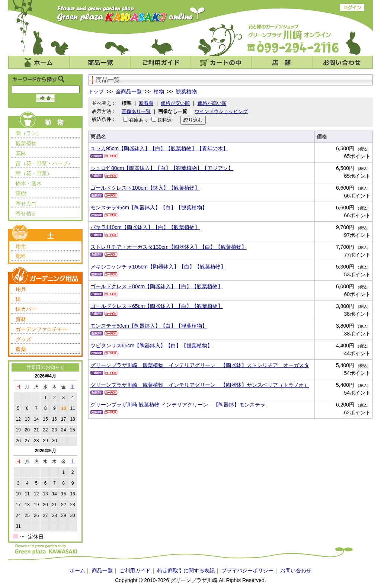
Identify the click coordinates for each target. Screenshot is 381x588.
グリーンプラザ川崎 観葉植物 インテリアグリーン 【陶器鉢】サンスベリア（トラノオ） (200, 385)
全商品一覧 (129, 91)
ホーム (39, 62)
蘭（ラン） (29, 133)
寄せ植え (26, 213)
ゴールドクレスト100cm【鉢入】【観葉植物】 (145, 188)
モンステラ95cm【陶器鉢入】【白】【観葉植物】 (149, 208)
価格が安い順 (175, 103)
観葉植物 (26, 143)
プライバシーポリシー (247, 571)
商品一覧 (100, 62)
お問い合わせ (342, 62)
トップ (96, 91)
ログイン (352, 7)
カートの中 (221, 62)
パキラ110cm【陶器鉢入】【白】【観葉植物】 (145, 227)
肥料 (21, 256)
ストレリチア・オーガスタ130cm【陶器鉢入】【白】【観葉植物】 (169, 247)
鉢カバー (26, 309)
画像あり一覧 (136, 111)
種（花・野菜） (34, 173)
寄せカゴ (26, 203)
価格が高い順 (212, 103)
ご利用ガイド (161, 62)
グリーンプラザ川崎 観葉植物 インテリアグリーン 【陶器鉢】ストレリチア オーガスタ (200, 365)
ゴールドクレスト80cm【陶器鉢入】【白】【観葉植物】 (157, 286)
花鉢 (21, 153)
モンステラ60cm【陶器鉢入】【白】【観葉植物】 (149, 326)
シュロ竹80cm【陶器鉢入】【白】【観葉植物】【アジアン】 (162, 168)
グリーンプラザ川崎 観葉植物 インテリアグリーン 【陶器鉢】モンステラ (178, 405)
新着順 (146, 103)
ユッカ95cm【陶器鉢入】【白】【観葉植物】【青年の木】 (159, 148)
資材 (21, 319)
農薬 (21, 349)
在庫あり (139, 120)
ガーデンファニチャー (42, 329)
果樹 (21, 193)
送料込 (165, 120)
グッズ (23, 339)
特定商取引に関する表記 (186, 571)
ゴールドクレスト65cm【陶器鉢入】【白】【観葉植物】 (157, 306)
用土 (21, 246)
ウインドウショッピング (221, 111)
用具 (21, 289)
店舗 (282, 62)
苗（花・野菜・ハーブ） (44, 163)
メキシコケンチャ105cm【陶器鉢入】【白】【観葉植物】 (158, 267)
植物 (159, 91)
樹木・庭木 (29, 183)
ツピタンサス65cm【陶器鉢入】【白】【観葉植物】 (151, 346)
